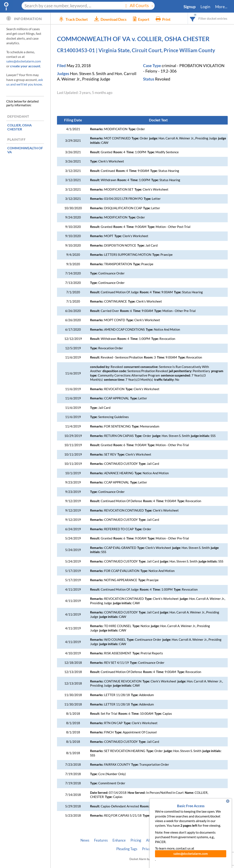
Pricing (136, 840)
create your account (25, 66)
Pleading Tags (127, 849)
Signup (190, 7)
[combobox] (193, 18)
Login (205, 7)
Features (101, 840)
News (85, 840)
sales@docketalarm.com (24, 61)
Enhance (119, 840)
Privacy (148, 849)
